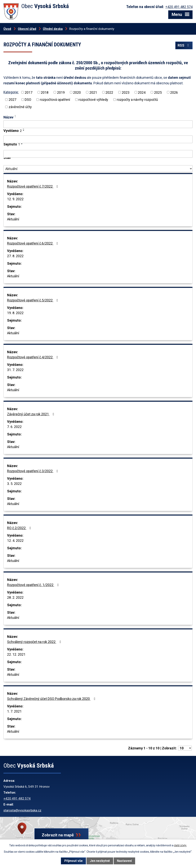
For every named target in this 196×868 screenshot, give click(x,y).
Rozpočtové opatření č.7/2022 (33, 186)
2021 (93, 92)
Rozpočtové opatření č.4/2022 (33, 357)
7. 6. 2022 (14, 427)
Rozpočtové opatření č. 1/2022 (34, 585)
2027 (12, 100)
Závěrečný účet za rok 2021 (31, 414)
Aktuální (13, 219)
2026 (174, 92)
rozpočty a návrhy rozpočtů (137, 100)
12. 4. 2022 (15, 541)
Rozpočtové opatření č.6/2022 (33, 243)
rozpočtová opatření (55, 100)
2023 (126, 92)
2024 (142, 92)
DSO (28, 100)
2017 (29, 92)
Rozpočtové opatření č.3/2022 (33, 471)
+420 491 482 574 (17, 798)
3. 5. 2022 (14, 484)
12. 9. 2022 (15, 199)
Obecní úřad (27, 29)
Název (8, 117)
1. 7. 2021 (14, 711)
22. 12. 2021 (16, 654)
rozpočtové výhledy (93, 100)
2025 (158, 92)
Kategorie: (11, 92)
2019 (61, 92)
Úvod (7, 29)
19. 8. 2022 (15, 313)
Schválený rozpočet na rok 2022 (35, 642)
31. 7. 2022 (15, 370)
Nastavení (124, 861)
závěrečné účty (20, 107)
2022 (109, 92)
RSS (184, 45)
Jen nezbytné (100, 861)
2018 (45, 92)
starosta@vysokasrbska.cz (22, 810)
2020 (77, 92)
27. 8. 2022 (15, 256)
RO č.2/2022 (20, 528)
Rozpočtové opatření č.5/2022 (33, 300)
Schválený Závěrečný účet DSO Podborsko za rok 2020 (52, 699)
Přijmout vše (73, 861)
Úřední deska (53, 29)
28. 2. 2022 (15, 597)
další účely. (180, 845)
